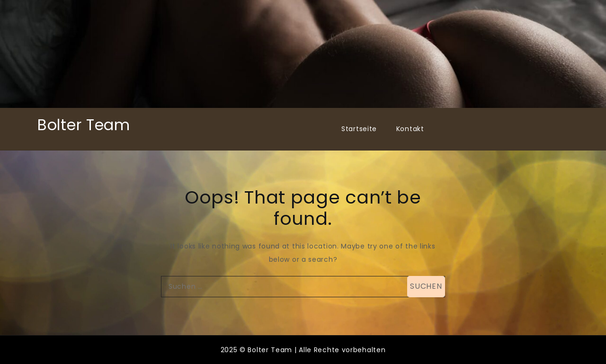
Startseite (359, 129)
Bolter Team (84, 125)
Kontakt (410, 129)
